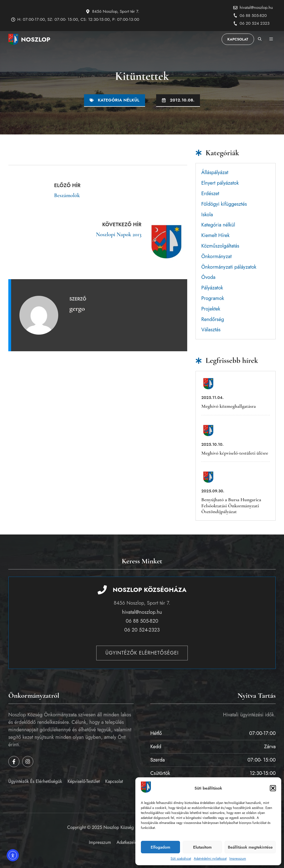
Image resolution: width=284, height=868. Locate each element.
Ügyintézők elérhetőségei (142, 653)
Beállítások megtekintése (250, 847)
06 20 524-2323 (142, 630)
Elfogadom (160, 847)
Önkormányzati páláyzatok (229, 267)
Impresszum (238, 859)
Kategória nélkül (119, 100)
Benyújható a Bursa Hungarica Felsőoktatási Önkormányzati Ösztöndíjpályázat (231, 506)
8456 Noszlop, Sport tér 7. (116, 11)
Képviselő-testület (83, 781)
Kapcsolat (238, 39)
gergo (77, 308)
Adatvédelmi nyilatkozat (210, 859)
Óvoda (208, 277)
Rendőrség (213, 319)
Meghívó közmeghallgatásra (229, 406)
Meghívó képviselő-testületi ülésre (235, 453)
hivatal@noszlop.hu (256, 7)
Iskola (207, 215)
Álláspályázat (215, 172)
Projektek (211, 309)
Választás (211, 330)
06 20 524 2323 (255, 23)
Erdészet (210, 194)
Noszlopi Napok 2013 (119, 235)
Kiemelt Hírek (215, 235)
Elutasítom (202, 847)
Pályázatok (212, 288)
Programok (213, 298)
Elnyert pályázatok (220, 183)
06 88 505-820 (253, 16)
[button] (273, 788)
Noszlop (36, 39)
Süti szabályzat (181, 859)
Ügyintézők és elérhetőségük (35, 781)
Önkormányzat (216, 256)
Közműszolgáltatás (220, 246)
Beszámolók (67, 195)
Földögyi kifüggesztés (224, 204)
